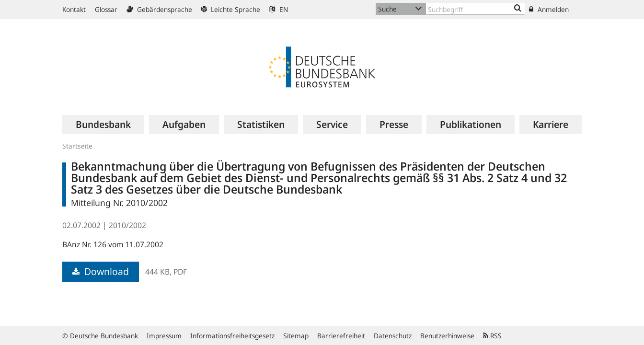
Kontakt (74, 9)
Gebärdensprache (159, 9)
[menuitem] (103, 125)
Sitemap (296, 336)
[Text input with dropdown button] (475, 9)
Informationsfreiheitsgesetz (232, 336)
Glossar (106, 9)
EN (279, 9)
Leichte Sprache (231, 9)
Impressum (164, 336)
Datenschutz (393, 336)
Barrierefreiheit (341, 336)
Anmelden (549, 9)
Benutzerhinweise (447, 336)
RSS (492, 336)
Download (101, 271)
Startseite (77, 146)
